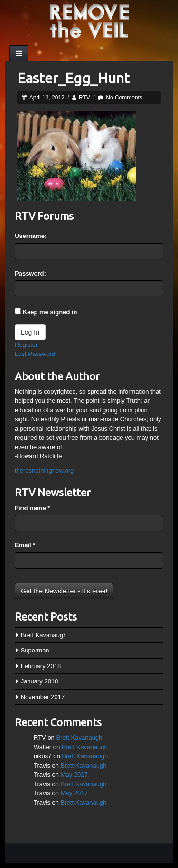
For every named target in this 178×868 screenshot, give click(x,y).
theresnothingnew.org (44, 470)
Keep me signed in (50, 312)
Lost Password (35, 354)
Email (25, 545)
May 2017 (74, 774)
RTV (84, 98)
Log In (30, 332)
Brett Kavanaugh (44, 635)
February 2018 (41, 666)
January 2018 (40, 681)
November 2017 (43, 697)
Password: (30, 273)
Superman (35, 650)
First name (32, 508)
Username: (31, 236)
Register (26, 345)
